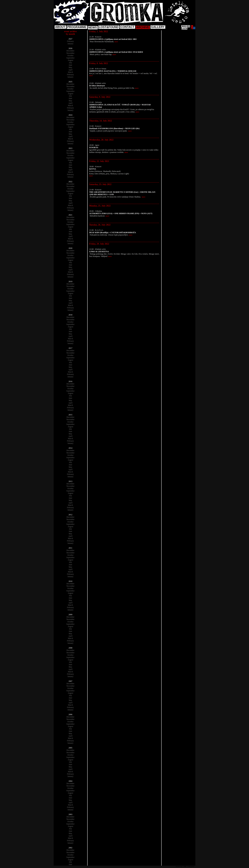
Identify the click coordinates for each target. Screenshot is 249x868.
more (116, 42)
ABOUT (60, 27)
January (70, 44)
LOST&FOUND (109, 27)
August (70, 60)
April (70, 70)
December (70, 51)
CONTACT (127, 27)
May (71, 67)
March (70, 72)
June (71, 65)
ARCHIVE (143, 27)
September (70, 58)
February (70, 41)
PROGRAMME (77, 27)
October (70, 56)
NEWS (93, 28)
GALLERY (158, 27)
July (70, 63)
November (70, 53)
